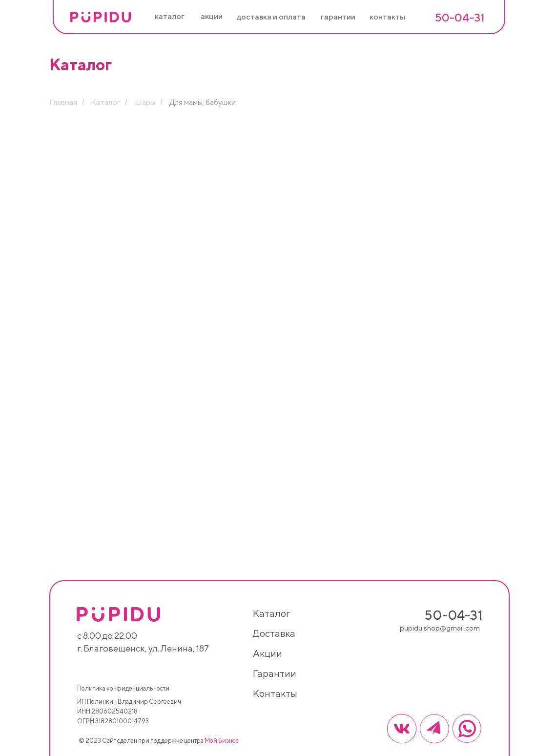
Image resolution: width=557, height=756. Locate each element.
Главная (63, 102)
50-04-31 (460, 17)
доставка (274, 633)
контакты (275, 693)
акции (268, 653)
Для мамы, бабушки (203, 102)
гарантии (275, 673)
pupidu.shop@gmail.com (440, 628)
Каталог (105, 102)
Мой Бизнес (222, 741)
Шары (144, 102)
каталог (271, 613)
